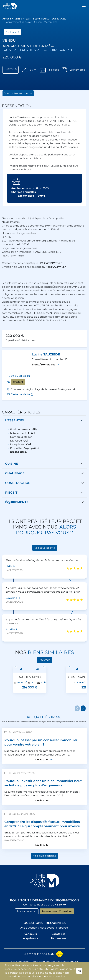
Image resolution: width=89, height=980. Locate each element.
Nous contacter (27, 911)
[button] (10, 6)
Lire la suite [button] (44, 760)
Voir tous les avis (45, 548)
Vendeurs (31, 934)
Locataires (58, 934)
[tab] (44, 420)
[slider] (75, 568)
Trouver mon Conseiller (57, 911)
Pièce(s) (12, 492)
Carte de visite (22, 394)
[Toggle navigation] (84, 6)
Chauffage (15, 473)
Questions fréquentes (45, 923)
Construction (18, 483)
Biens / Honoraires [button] (45, 365)
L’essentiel (15, 420)
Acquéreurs (31, 938)
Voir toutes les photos (18, 93)
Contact (18, 382)
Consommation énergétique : (32, 263)
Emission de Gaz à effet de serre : (34, 267)
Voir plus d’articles (44, 856)
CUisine (12, 464)
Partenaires (59, 938)
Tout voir (44, 660)
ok (79, 971)
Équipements (17, 502)
